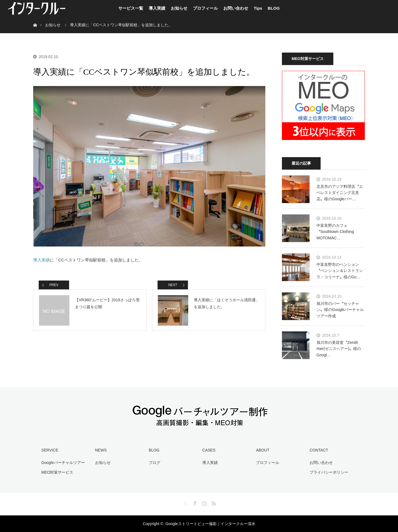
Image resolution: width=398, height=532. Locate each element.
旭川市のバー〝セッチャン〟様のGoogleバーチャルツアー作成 (340, 310)
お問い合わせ (236, 8)
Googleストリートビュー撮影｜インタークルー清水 (210, 524)
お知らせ (179, 8)
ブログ (155, 463)
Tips (258, 8)
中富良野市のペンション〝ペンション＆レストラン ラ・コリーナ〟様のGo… (340, 271)
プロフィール (205, 8)
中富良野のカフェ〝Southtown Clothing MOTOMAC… (335, 232)
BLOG (274, 8)
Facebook (194, 502)
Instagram (204, 502)
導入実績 (157, 8)
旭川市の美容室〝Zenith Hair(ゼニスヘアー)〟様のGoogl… (339, 349)
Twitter (185, 502)
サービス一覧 (131, 8)
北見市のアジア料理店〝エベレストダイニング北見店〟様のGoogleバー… (340, 193)
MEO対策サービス (57, 472)
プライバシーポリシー (329, 472)
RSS (213, 502)
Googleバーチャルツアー (63, 463)
